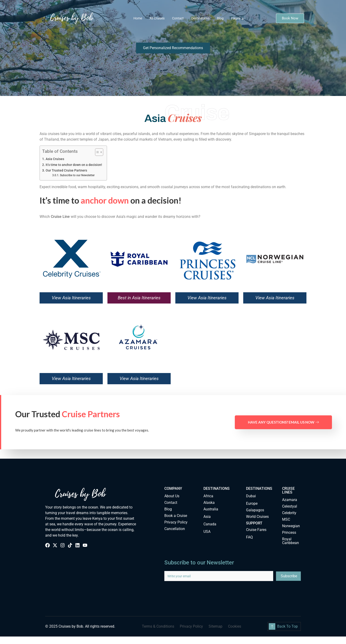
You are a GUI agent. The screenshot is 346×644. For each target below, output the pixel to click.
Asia (207, 517)
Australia (211, 509)
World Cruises (257, 517)
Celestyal (290, 506)
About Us (172, 496)
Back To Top (287, 626)
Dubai (251, 496)
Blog (220, 18)
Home (138, 18)
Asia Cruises (55, 159)
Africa (208, 496)
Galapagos (255, 510)
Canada (210, 524)
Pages (237, 18)
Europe (252, 503)
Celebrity (289, 513)
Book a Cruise (176, 516)
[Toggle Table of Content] (97, 152)
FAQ (249, 537)
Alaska (209, 503)
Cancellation (175, 529)
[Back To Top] (272, 626)
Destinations (200, 18)
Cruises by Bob (71, 626)
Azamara (290, 500)
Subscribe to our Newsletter (77, 175)
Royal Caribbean (291, 541)
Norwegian (291, 526)
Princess (289, 532)
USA (207, 532)
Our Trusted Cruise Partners (66, 170)
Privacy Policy (176, 522)
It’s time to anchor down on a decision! (74, 165)
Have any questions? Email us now (283, 422)
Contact (178, 18)
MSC (286, 519)
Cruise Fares (256, 530)
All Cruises (157, 18)
